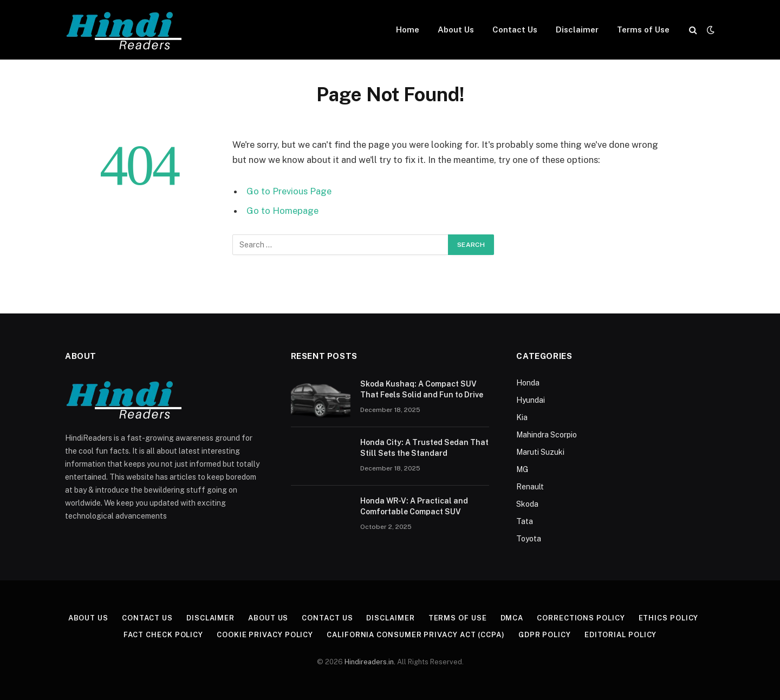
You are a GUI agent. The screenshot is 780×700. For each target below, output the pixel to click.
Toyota (529, 539)
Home (408, 30)
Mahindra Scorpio (547, 435)
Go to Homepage (282, 211)
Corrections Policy (581, 618)
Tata (525, 521)
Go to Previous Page (289, 191)
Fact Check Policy (163, 635)
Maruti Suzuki (540, 452)
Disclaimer (577, 30)
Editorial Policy (621, 635)
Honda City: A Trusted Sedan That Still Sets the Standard (424, 448)
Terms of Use (643, 30)
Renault (530, 487)
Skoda (527, 504)
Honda (528, 383)
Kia (522, 417)
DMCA (512, 618)
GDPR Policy (545, 635)
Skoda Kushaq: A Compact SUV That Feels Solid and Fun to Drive (422, 389)
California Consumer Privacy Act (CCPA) (416, 635)
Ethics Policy (669, 618)
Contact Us (515, 30)
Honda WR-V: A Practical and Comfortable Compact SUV (414, 506)
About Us (456, 30)
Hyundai (531, 400)
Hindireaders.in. (371, 662)
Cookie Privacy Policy (265, 635)
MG (522, 469)
